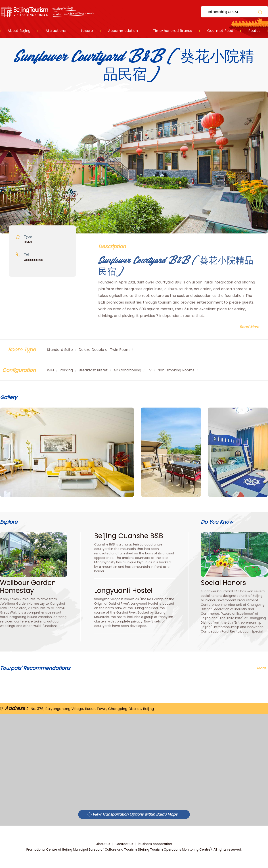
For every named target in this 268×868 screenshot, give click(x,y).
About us (103, 844)
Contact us (124, 844)
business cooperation (155, 844)
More (261, 668)
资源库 (48, 12)
